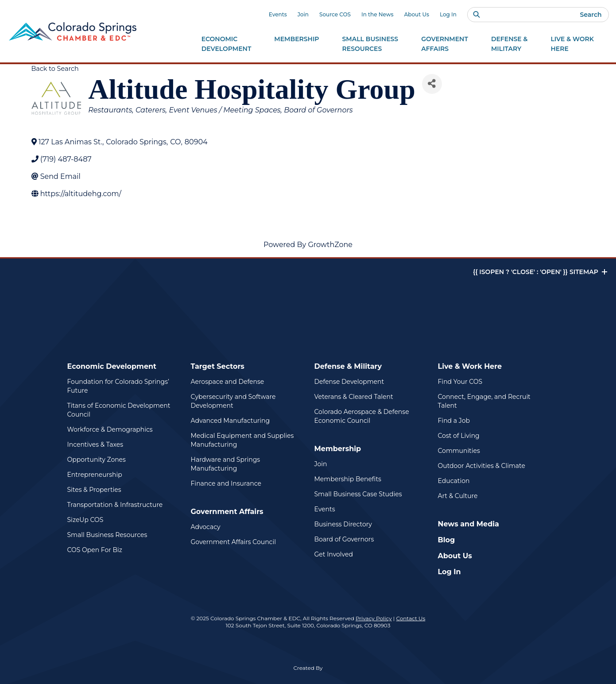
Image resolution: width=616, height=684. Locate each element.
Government (445, 44)
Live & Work (572, 44)
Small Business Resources (107, 535)
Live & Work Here (470, 366)
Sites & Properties (94, 490)
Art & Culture (458, 496)
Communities (459, 451)
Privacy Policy (374, 618)
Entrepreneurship (95, 475)
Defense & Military (348, 366)
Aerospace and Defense (228, 382)
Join (303, 14)
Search (591, 15)
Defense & (509, 44)
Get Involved (334, 554)
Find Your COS (460, 382)
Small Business (370, 44)
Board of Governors (344, 539)
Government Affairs (227, 512)
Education (454, 481)
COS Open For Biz (95, 550)
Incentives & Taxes (95, 444)
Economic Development (112, 366)
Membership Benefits (348, 479)
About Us (417, 14)
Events (278, 14)
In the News (378, 14)
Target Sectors (218, 366)
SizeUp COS (85, 520)
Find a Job (454, 421)
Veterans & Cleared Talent (354, 397)
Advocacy (206, 527)
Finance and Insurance (226, 483)
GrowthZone (330, 245)
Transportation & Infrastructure (115, 505)
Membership (338, 449)
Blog (447, 540)
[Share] (432, 84)
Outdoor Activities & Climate (482, 466)
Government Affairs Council (233, 542)
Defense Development (349, 382)
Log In (448, 14)
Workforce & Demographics (110, 429)
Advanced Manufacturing (231, 421)
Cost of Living (459, 436)
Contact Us (411, 618)
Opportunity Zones (97, 460)
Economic (227, 44)
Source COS (335, 14)
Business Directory (343, 524)
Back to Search (55, 69)
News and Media (469, 524)
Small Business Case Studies (358, 494)
